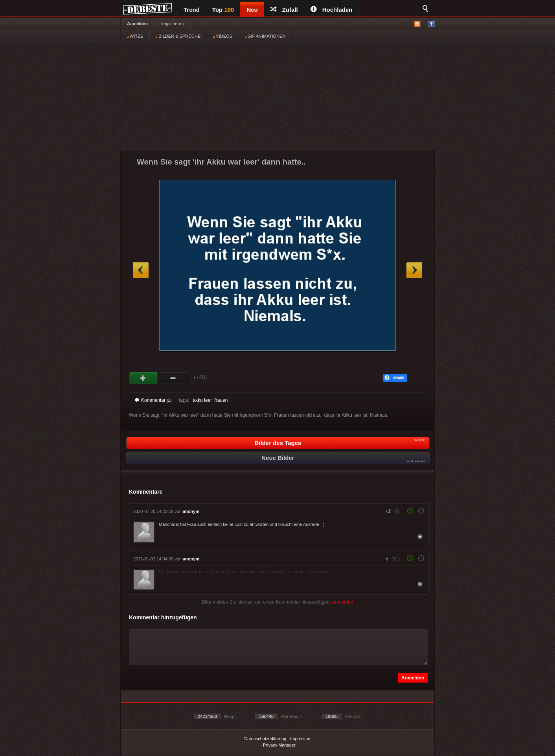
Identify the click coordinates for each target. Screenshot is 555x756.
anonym (191, 511)
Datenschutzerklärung (265, 739)
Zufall (284, 10)
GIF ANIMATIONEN (265, 36)
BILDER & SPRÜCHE (178, 36)
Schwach (173, 378)
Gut (144, 378)
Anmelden (137, 24)
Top (223, 10)
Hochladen (332, 10)
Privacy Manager (279, 745)
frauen (221, 400)
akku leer (203, 400)
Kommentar (153, 400)
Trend (192, 10)
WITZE (135, 36)
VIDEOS (223, 36)
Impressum (301, 739)
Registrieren (172, 24)
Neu (252, 10)
